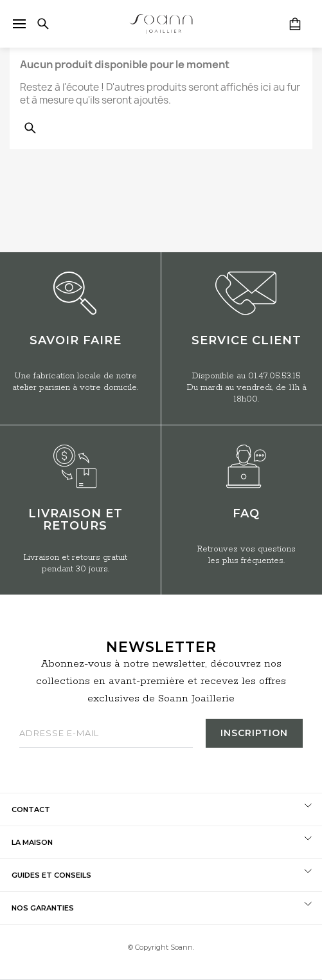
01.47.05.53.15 (274, 376)
